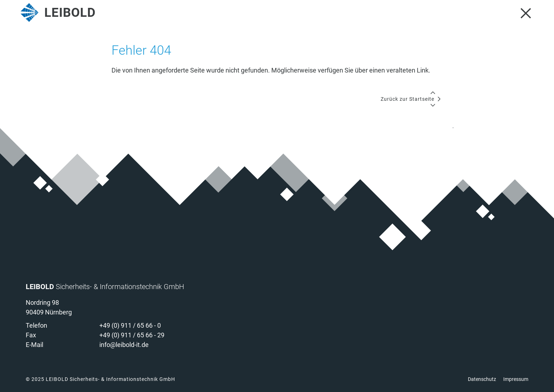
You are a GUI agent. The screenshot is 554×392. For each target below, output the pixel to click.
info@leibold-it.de (124, 345)
